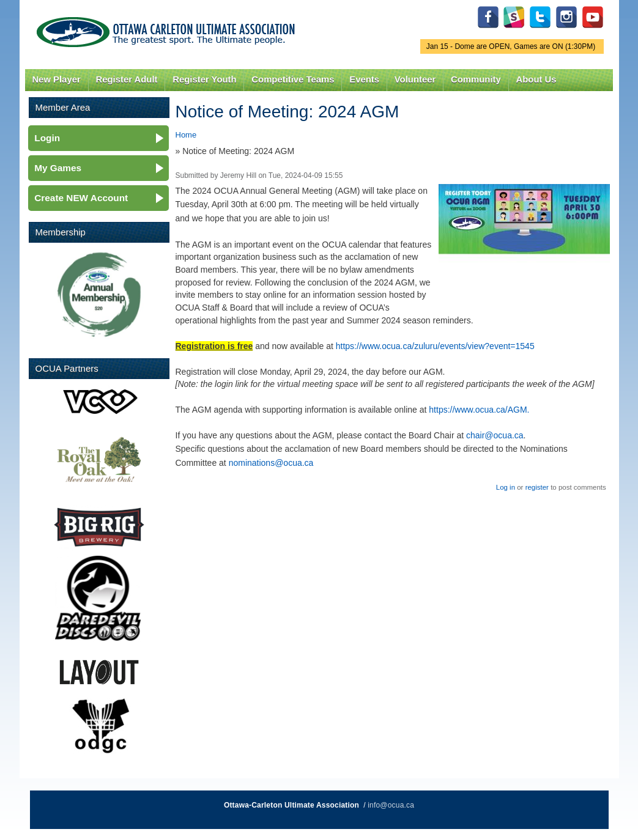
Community (476, 79)
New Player (56, 79)
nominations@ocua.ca (271, 463)
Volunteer (415, 79)
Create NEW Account (81, 198)
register (537, 487)
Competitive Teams (293, 79)
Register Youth (204, 79)
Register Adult (126, 79)
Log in (506, 487)
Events (364, 79)
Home (186, 135)
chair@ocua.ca (495, 435)
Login (47, 138)
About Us (536, 79)
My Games (58, 168)
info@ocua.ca (391, 805)
